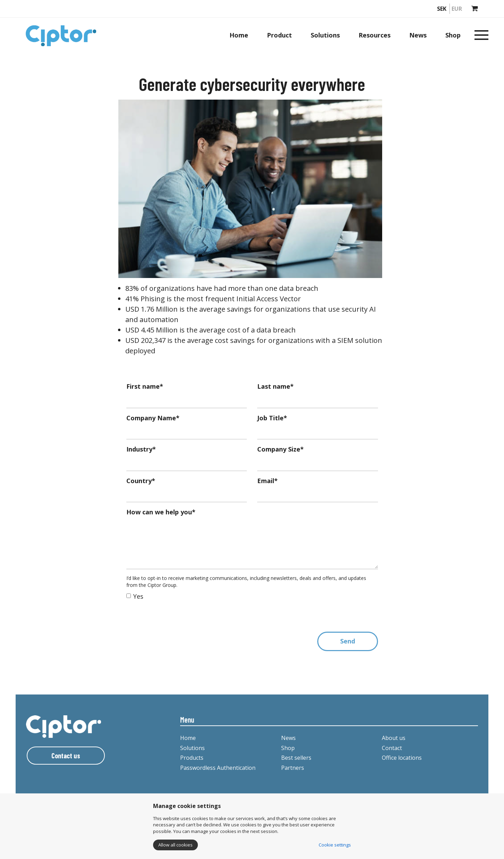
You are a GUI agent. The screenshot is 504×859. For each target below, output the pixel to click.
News (418, 35)
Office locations (402, 758)
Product (279, 35)
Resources (375, 35)
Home (239, 35)
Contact (392, 748)
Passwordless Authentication (218, 768)
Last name (275, 386)
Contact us (66, 756)
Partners (293, 768)
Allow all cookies (175, 845)
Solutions (325, 35)
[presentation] (179, 618)
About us (394, 738)
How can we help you (161, 512)
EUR (457, 9)
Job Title (272, 418)
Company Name (153, 418)
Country (141, 481)
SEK (442, 9)
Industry (141, 449)
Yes (135, 596)
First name (145, 386)
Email (267, 481)
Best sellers (296, 758)
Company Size (280, 449)
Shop (453, 35)
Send (348, 641)
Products (192, 758)
